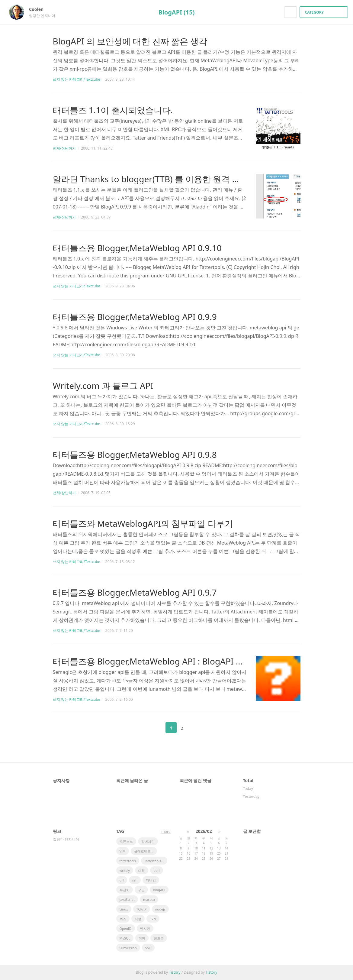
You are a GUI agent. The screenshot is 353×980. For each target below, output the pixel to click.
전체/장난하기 (64, 148)
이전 (156, 728)
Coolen (39, 9)
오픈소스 (126, 841)
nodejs (160, 909)
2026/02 (204, 831)
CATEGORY (324, 12)
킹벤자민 (148, 841)
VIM (123, 851)
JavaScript (127, 899)
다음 (197, 728)
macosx (149, 899)
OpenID (126, 928)
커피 (142, 938)
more (166, 831)
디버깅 (151, 880)
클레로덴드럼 (144, 851)
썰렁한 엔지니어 (66, 839)
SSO (148, 948)
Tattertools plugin (156, 861)
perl (156, 870)
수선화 (125, 890)
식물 (138, 919)
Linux (124, 909)
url (122, 880)
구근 (141, 890)
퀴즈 (123, 919)
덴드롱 (159, 938)
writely (125, 870)
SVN (153, 919)
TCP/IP (142, 909)
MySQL (125, 938)
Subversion (128, 948)
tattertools (128, 861)
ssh (135, 880)
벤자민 (145, 928)
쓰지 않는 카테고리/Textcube (77, 79)
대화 (142, 870)
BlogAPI (159, 890)
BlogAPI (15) (176, 12)
